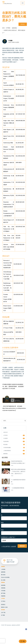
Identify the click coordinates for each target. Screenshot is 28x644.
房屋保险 (3, 588)
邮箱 (2, 523)
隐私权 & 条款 (4, 607)
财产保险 (3, 593)
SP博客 (8, 28)
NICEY (19, 625)
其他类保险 (6, 441)
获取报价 (23, 24)
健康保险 (14, 28)
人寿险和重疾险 (7, 451)
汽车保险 (3, 591)
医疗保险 (19, 376)
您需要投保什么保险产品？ (8, 537)
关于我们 (3, 601)
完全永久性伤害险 (5, 577)
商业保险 (5, 444)
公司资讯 (5, 435)
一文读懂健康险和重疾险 (18, 488)
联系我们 (3, 605)
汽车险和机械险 (7, 448)
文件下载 (3, 613)
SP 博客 (3, 615)
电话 (2, 530)
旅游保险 (3, 585)
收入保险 (3, 580)
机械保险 (3, 596)
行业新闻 (5, 438)
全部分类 (5, 432)
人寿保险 (3, 569)
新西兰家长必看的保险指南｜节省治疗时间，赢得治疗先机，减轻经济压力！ (18, 471)
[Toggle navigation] (23, 3)
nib (7, 60)
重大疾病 (3, 575)
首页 (3, 28)
